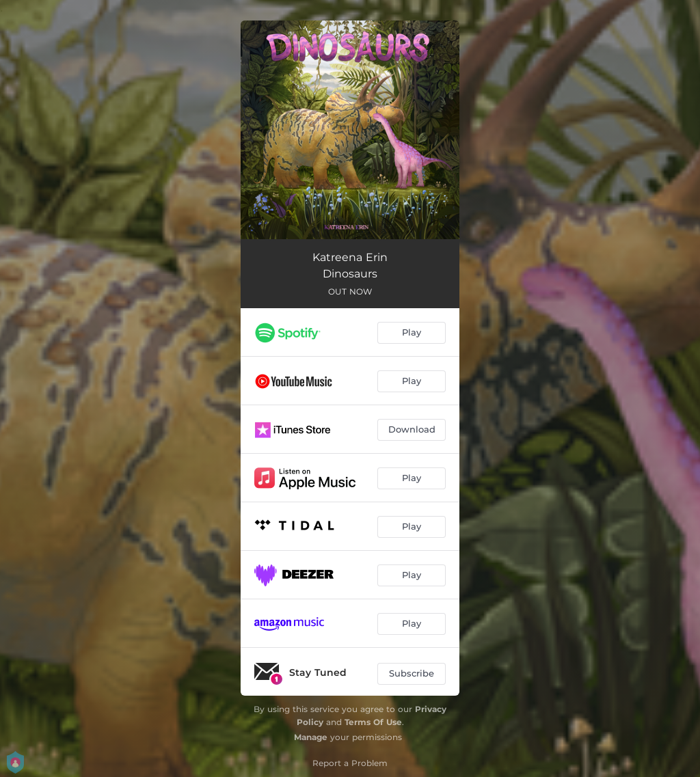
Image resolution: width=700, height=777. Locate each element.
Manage (311, 737)
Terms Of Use (373, 722)
